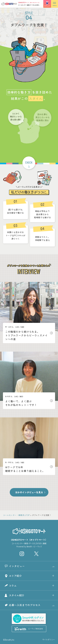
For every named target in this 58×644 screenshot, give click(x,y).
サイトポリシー (49, 640)
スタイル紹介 (17, 595)
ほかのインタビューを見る (29, 492)
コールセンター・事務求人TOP (16, 515)
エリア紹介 (15, 576)
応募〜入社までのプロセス (25, 605)
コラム (13, 586)
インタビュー (17, 566)
